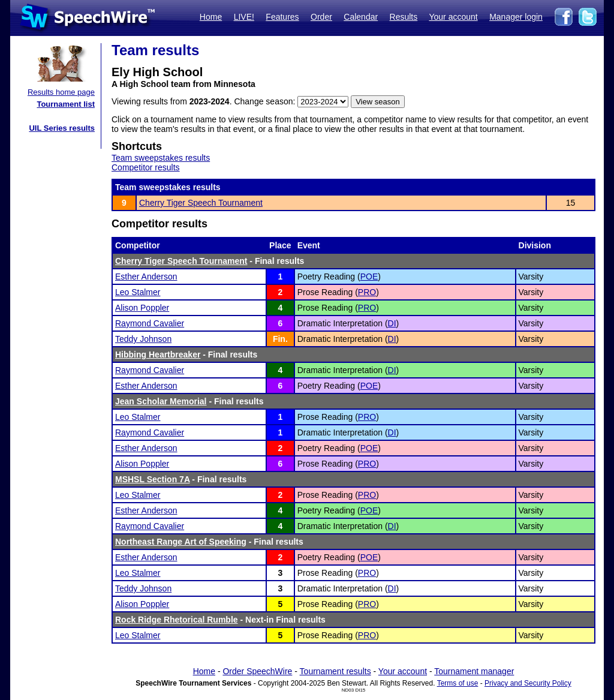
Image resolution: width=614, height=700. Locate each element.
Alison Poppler (142, 308)
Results (404, 17)
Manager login (516, 17)
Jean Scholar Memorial (161, 401)
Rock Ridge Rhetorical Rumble (177, 620)
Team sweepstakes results (161, 158)
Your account (453, 17)
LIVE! (244, 17)
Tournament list (66, 104)
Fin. (280, 339)
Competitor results (146, 167)
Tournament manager (474, 671)
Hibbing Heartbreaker (158, 354)
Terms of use (458, 683)
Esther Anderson (146, 277)
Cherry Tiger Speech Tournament (201, 203)
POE (369, 277)
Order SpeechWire (257, 671)
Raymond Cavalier (150, 323)
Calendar (361, 17)
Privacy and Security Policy (528, 683)
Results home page (61, 92)
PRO (367, 292)
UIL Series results (62, 128)
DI (392, 323)
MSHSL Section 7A (152, 479)
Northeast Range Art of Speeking (181, 542)
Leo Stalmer (138, 292)
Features (282, 17)
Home (211, 17)
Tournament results (335, 671)
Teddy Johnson (143, 339)
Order (321, 17)
